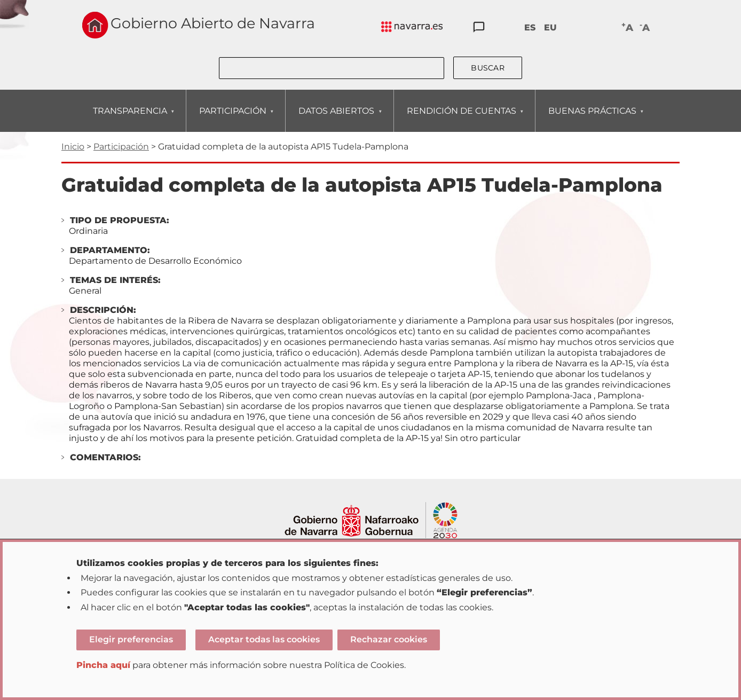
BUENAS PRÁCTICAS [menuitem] (592, 119)
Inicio (73, 147)
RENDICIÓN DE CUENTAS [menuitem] (461, 119)
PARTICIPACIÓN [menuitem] (232, 119)
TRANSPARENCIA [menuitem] (130, 119)
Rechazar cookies (389, 639)
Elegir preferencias (131, 639)
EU (550, 27)
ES (530, 27)
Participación (121, 147)
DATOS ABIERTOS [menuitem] (336, 119)
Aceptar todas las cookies (264, 639)
